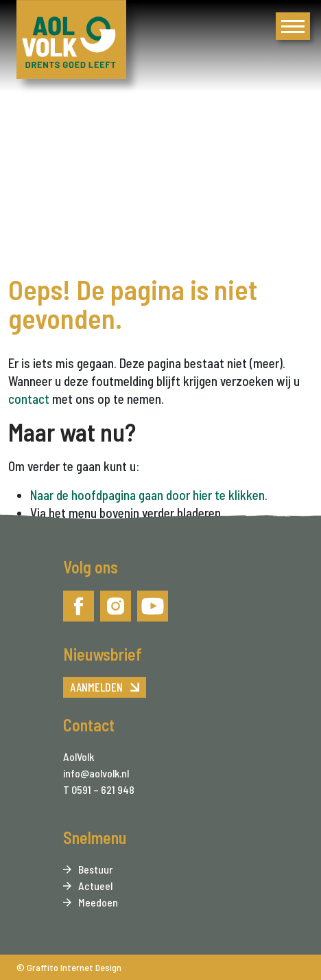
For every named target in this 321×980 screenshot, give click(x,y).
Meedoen (98, 902)
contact (29, 399)
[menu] (293, 26)
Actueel (95, 886)
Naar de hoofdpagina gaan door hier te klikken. (149, 495)
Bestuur (95, 869)
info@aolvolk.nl (96, 773)
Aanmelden (96, 687)
